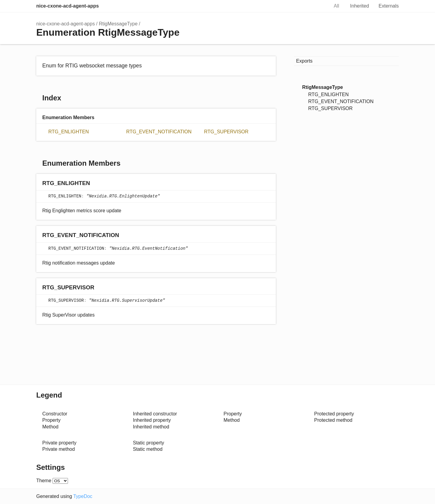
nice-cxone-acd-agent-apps (68, 6)
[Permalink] (96, 184)
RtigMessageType (118, 24)
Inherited (359, 6)
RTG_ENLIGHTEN (69, 132)
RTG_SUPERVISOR (226, 132)
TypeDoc (83, 496)
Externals (389, 6)
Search (318, 6)
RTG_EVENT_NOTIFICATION (159, 132)
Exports (304, 61)
